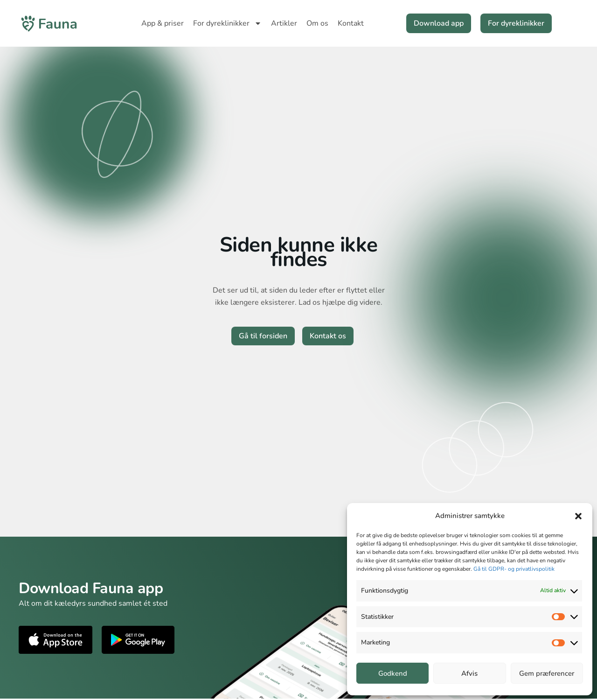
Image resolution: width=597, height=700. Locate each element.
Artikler (284, 23)
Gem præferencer (547, 673)
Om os (317, 23)
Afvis (469, 673)
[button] (578, 516)
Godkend (393, 673)
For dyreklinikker (227, 23)
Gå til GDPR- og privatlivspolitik (514, 569)
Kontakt (351, 23)
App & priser (163, 23)
